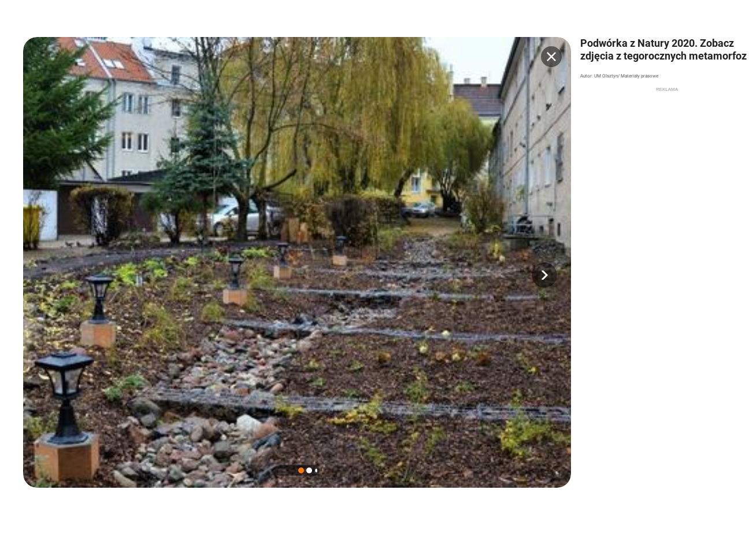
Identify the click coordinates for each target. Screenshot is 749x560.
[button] (544, 275)
